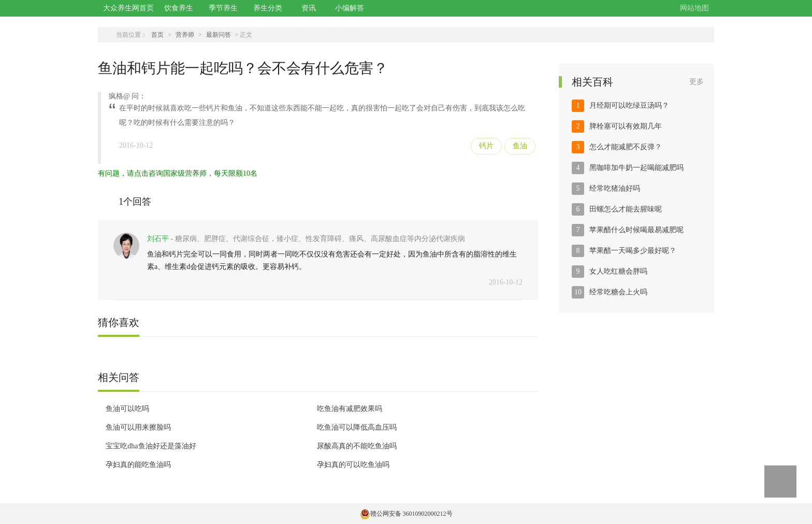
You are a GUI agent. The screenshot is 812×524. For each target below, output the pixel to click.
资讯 (309, 8)
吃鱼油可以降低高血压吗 (357, 427)
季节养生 (223, 8)
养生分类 (268, 8)
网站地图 (694, 8)
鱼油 (520, 146)
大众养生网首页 (128, 8)
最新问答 (219, 35)
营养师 (185, 35)
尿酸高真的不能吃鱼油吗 (357, 446)
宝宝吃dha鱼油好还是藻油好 (151, 446)
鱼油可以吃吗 (127, 409)
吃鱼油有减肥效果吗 (350, 409)
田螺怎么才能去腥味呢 (626, 209)
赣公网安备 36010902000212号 (406, 514)
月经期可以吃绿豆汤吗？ (629, 105)
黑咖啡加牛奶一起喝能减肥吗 (636, 168)
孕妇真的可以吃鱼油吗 (353, 465)
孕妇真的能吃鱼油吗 (138, 465)
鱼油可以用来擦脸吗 (138, 427)
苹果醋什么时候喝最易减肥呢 (636, 230)
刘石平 (158, 239)
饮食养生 (179, 8)
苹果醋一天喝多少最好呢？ (633, 251)
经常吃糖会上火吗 (618, 292)
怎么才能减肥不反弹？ (626, 147)
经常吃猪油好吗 (615, 188)
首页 (157, 35)
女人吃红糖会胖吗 (618, 271)
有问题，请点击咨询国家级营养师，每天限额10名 (178, 173)
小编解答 (350, 8)
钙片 (486, 146)
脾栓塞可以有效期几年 (626, 126)
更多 (697, 82)
